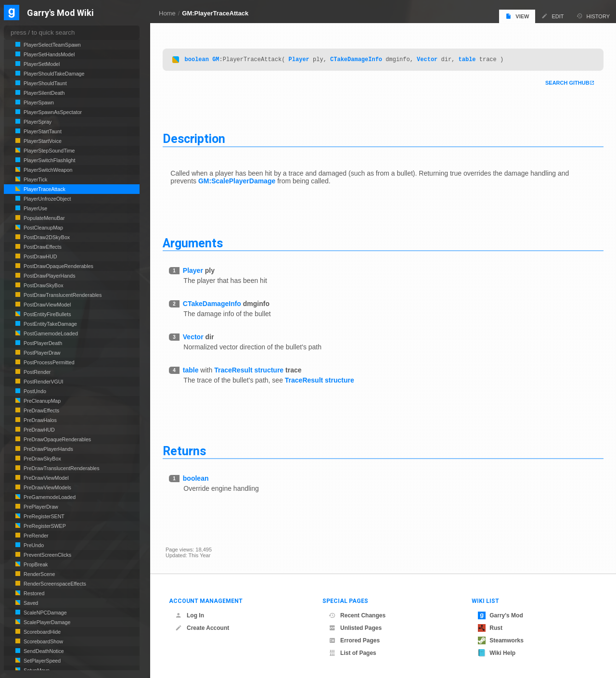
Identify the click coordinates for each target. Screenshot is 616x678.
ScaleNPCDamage (45, 613)
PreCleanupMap (41, 401)
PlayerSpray (37, 122)
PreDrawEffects (41, 410)
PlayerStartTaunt (42, 131)
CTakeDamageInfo (359, 60)
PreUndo (33, 545)
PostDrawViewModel (46, 305)
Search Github (565, 84)
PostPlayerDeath (42, 343)
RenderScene (38, 574)
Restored (33, 593)
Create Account (202, 628)
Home (167, 13)
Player (302, 60)
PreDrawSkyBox (42, 459)
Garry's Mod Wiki (60, 13)
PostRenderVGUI (43, 382)
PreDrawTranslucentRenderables (61, 468)
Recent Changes (357, 615)
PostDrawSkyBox (43, 285)
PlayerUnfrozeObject (47, 199)
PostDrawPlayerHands (49, 276)
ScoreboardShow (43, 641)
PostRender (36, 372)
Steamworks (501, 640)
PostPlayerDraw (41, 353)
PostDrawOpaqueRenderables (58, 266)
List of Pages (353, 653)
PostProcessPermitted (48, 362)
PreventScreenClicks (47, 555)
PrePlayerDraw (40, 507)
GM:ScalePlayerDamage (240, 181)
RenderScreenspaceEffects (54, 584)
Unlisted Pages (355, 628)
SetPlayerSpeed (41, 661)
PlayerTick (35, 179)
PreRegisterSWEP (44, 526)
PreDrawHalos (39, 420)
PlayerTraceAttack (44, 189)
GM (218, 60)
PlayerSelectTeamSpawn (51, 45)
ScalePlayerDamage (46, 622)
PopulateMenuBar (44, 218)
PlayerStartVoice (42, 141)
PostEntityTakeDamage (50, 324)
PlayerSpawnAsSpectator (52, 112)
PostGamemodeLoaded (50, 333)
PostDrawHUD (39, 256)
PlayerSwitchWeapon (47, 170)
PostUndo (34, 391)
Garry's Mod (500, 615)
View (517, 16)
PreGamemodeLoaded (49, 497)
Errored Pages (354, 640)
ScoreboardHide (41, 632)
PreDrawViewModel (45, 478)
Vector (430, 60)
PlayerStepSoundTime (49, 151)
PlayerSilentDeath (44, 93)
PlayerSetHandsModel (48, 54)
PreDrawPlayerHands (48, 449)
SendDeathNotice (43, 651)
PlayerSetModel (41, 64)
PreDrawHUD (38, 430)
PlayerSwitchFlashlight (49, 160)
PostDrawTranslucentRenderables (62, 295)
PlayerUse (35, 208)
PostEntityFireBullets (47, 314)
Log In (190, 615)
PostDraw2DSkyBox (46, 237)
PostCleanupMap (43, 228)
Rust (490, 628)
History (593, 16)
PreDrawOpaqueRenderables (57, 439)
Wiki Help (497, 653)
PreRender (35, 536)
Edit (552, 16)
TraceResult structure (252, 371)
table (470, 60)
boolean (199, 60)
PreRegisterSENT (43, 516)
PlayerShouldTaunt (45, 83)
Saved (30, 603)
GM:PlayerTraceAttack (215, 13)
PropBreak (35, 564)
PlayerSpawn (38, 102)
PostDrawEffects (42, 247)
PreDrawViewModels (47, 487)
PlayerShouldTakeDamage (53, 74)
